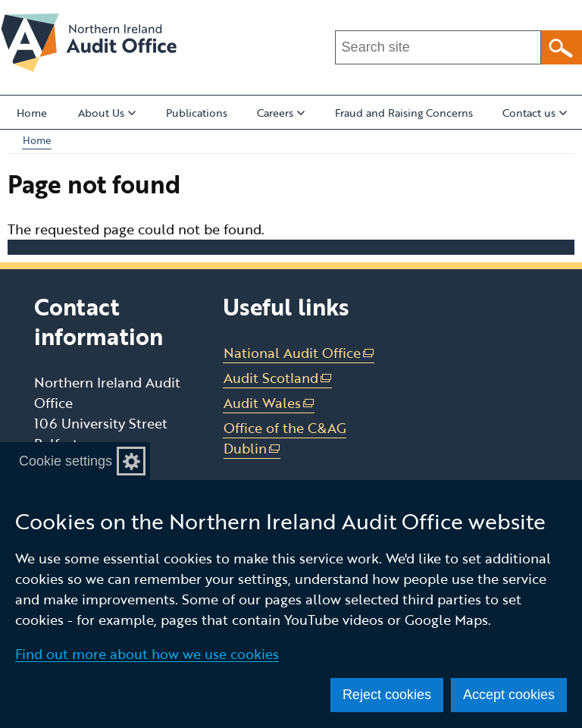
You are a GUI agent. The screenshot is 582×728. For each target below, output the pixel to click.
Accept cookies (509, 695)
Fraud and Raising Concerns (404, 113)
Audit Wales (269, 403)
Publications (197, 113)
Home (32, 113)
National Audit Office (299, 353)
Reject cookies (387, 695)
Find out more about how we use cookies (147, 654)
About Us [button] (107, 113)
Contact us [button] (535, 113)
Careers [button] (281, 113)
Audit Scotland (278, 378)
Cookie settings (66, 461)
